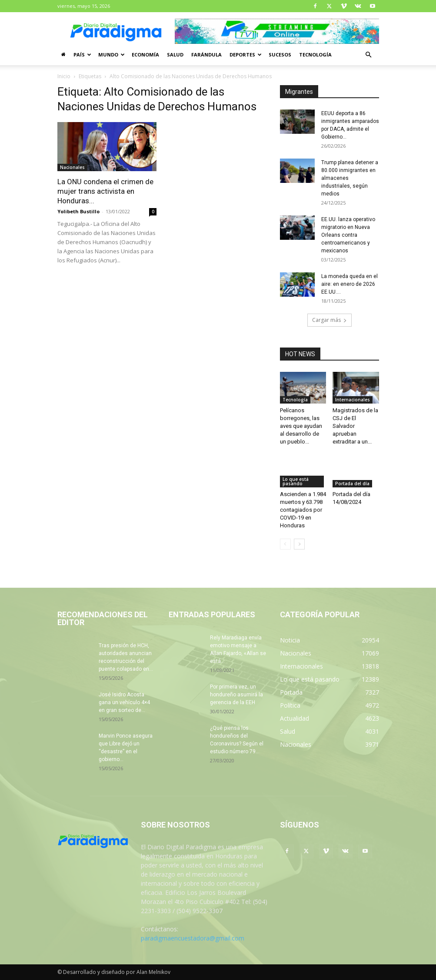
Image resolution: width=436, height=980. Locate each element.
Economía (145, 55)
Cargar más (329, 320)
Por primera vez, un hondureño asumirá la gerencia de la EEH (236, 695)
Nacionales (72, 167)
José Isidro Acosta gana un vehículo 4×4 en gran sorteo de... (124, 702)
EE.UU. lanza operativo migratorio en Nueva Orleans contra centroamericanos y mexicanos (348, 235)
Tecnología (315, 55)
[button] (369, 55)
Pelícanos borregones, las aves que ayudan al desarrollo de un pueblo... (301, 426)
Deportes (246, 55)
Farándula (206, 55)
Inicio (64, 76)
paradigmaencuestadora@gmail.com (193, 938)
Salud (175, 55)
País (82, 55)
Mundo (111, 55)
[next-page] (299, 544)
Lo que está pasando (296, 481)
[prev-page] (285, 544)
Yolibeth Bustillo (78, 211)
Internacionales (353, 400)
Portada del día (352, 483)
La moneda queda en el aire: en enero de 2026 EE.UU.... (349, 284)
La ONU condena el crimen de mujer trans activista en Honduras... (105, 191)
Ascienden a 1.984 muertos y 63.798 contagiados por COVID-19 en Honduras (303, 510)
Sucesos (280, 55)
